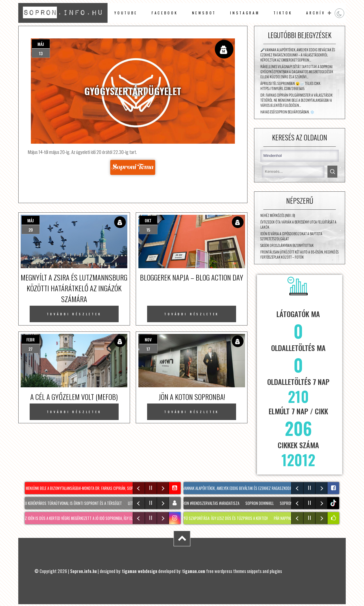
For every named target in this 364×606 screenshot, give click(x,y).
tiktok (334, 503)
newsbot (204, 13)
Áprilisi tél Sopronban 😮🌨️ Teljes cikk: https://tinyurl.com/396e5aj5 (291, 86)
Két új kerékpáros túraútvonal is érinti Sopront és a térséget (71, 503)
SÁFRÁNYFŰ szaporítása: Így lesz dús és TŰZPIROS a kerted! (222, 518)
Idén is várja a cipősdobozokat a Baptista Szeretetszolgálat (291, 236)
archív (316, 13)
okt (148, 220)
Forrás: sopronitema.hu (133, 167)
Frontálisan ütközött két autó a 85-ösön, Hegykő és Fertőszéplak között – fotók (299, 254)
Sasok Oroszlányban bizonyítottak (287, 245)
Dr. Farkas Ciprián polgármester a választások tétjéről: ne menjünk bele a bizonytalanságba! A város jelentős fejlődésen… (296, 100)
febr (31, 339)
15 (148, 230)
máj (41, 44)
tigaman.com (194, 571)
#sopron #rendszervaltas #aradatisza (209, 503)
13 (41, 53)
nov (148, 339)
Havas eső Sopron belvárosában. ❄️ (287, 112)
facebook (165, 13)
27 (31, 349)
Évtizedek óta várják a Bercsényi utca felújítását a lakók (298, 224)
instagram (245, 13)
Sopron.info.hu (83, 571)
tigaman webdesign (140, 571)
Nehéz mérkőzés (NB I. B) (278, 215)
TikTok (283, 13)
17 (148, 349)
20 (31, 230)
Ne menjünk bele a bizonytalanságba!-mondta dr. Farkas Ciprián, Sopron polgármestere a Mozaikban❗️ (107, 488)
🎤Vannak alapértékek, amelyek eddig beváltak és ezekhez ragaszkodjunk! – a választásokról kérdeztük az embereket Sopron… (298, 55)
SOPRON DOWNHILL (261, 503)
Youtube (126, 13)
